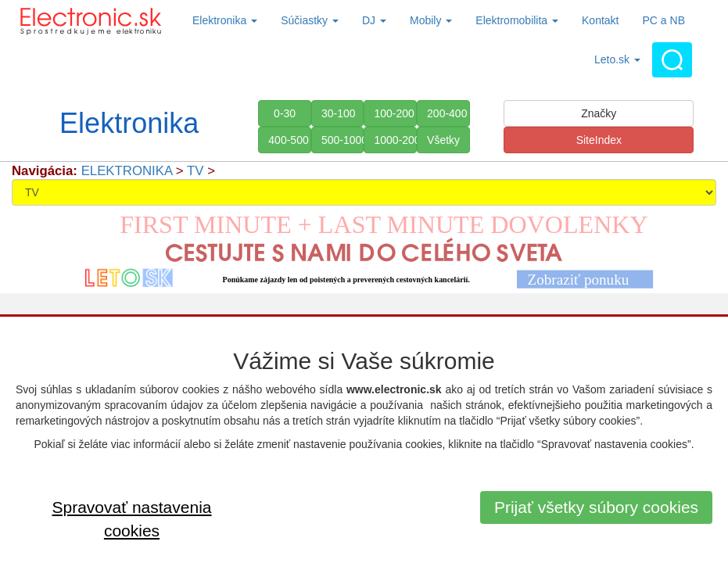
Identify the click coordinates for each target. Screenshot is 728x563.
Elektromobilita (517, 20)
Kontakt (600, 20)
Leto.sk (617, 59)
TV (195, 171)
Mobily (431, 20)
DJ (374, 20)
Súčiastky (310, 20)
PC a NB (664, 20)
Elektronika (225, 20)
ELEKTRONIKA (127, 171)
